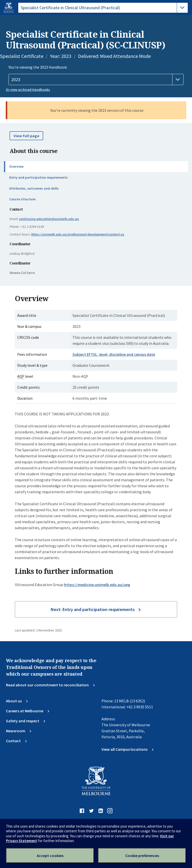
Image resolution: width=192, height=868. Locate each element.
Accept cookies (50, 856)
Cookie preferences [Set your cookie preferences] (142, 856)
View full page (26, 136)
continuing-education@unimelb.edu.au (49, 219)
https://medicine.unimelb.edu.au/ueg (97, 585)
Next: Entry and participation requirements (93, 609)
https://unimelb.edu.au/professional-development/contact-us (78, 234)
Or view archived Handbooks (28, 90)
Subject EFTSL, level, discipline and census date (114, 354)
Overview (16, 166)
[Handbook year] (96, 80)
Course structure (22, 199)
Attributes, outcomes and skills (34, 188)
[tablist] (103, 8)
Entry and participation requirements (38, 177)
